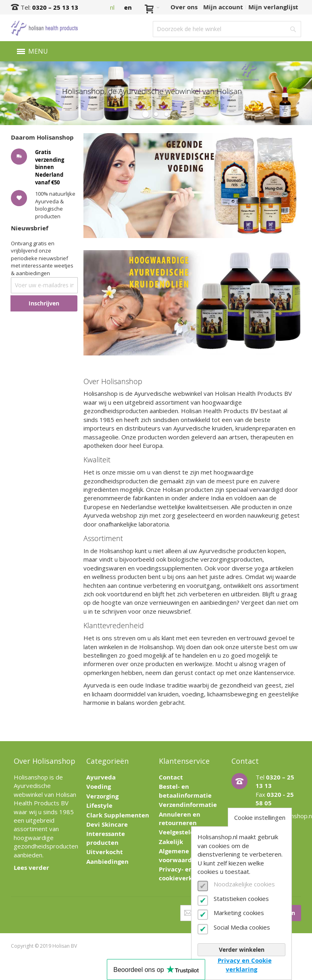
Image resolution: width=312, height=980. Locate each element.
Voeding (99, 787)
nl (112, 7)
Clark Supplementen (118, 815)
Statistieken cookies (241, 899)
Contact (171, 777)
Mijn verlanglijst (273, 7)
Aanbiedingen (107, 862)
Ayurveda (101, 777)
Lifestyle (99, 806)
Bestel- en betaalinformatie (185, 791)
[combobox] (227, 29)
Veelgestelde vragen (190, 832)
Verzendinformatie (188, 805)
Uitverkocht (105, 852)
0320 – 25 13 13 (55, 7)
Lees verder (31, 868)
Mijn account (223, 7)
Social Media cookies (242, 927)
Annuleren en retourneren (180, 819)
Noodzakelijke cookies (244, 884)
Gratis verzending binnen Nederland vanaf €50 (50, 167)
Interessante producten (106, 838)
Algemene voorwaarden (179, 855)
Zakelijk (171, 842)
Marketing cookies (239, 913)
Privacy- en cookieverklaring (184, 873)
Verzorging (102, 796)
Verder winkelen (242, 950)
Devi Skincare (107, 824)
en (128, 7)
